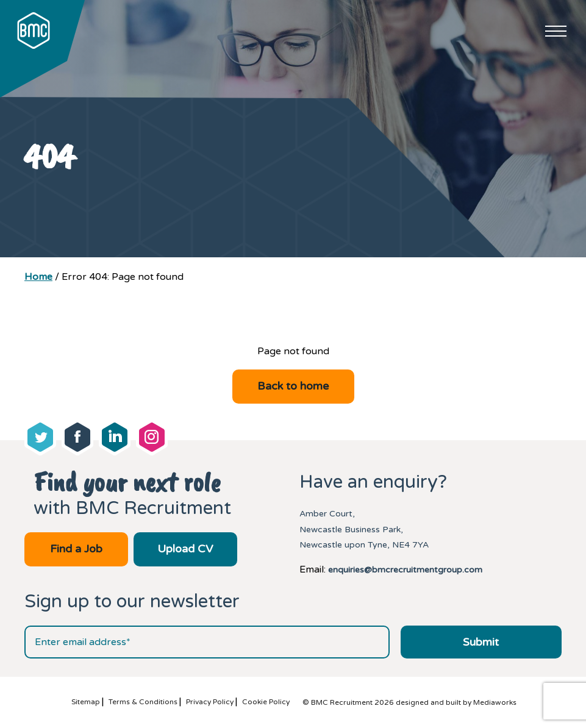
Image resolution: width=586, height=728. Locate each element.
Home (38, 277)
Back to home (293, 386)
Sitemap (86, 702)
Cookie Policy (266, 702)
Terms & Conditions (143, 702)
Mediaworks (495, 702)
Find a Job (76, 549)
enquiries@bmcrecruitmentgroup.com (405, 570)
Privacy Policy (210, 702)
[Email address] (207, 642)
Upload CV (185, 549)
